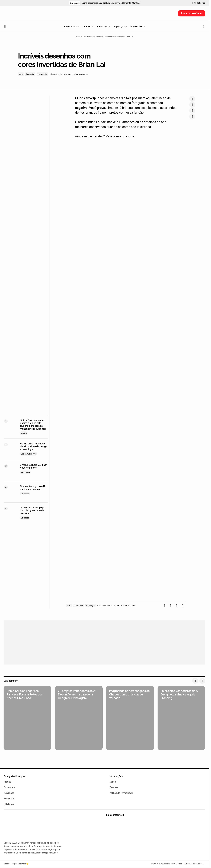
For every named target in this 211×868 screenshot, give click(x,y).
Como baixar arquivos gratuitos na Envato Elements (106, 3)
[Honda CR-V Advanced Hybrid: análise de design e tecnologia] (11, 449)
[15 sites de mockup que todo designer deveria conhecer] (11, 513)
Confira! (136, 3)
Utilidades (25, 494)
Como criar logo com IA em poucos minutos (33, 488)
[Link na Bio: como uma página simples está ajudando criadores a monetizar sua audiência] (11, 426)
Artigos (24, 433)
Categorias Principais (14, 776)
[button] (198, 3)
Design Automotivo (29, 454)
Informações (116, 776)
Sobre (113, 782)
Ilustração (30, 74)
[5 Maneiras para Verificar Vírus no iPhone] (11, 471)
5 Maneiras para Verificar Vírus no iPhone (33, 466)
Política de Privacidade (121, 793)
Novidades (9, 799)
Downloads (75, 3)
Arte (84, 37)
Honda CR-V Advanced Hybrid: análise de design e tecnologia (33, 446)
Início (78, 37)
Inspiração (42, 74)
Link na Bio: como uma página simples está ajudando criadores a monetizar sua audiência (33, 425)
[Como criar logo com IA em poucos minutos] (11, 492)
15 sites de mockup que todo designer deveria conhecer (33, 510)
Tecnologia (25, 472)
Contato (114, 787)
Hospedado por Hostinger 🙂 (16, 864)
